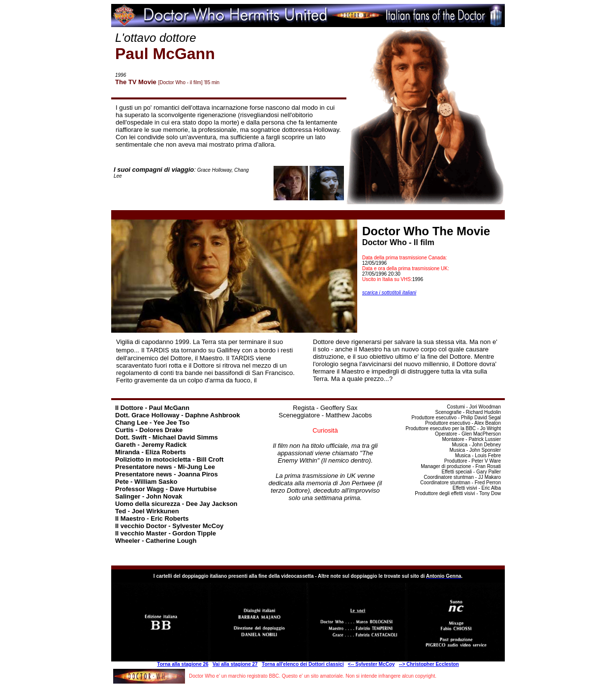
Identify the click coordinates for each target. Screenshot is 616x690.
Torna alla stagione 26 (183, 664)
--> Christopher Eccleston (429, 664)
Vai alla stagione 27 (235, 664)
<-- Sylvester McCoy (371, 664)
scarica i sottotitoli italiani (389, 293)
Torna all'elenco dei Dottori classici (303, 664)
